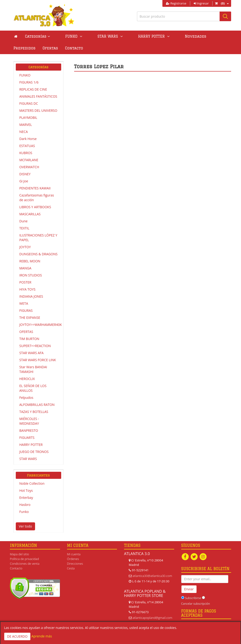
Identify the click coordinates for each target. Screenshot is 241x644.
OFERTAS (26, 332)
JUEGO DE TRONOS (34, 452)
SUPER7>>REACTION (35, 346)
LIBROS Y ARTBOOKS (35, 207)
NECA (24, 132)
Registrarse (176, 3)
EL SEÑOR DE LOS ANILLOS (33, 388)
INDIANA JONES (31, 296)
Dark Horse (28, 139)
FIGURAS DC (29, 103)
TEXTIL (24, 228)
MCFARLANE (29, 160)
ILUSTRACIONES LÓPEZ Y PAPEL (38, 238)
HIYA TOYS (27, 289)
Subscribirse (193, 598)
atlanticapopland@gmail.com (152, 618)
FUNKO (25, 75)
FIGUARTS (27, 438)
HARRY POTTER (31, 445)
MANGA (25, 268)
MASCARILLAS (30, 214)
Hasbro (25, 505)
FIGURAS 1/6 (29, 82)
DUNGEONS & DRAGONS (38, 254)
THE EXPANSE (30, 318)
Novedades (163, 36)
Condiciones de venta (25, 564)
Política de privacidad (24, 559)
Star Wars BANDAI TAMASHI (33, 369)
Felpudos (26, 398)
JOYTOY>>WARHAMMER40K (40, 325)
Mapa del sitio (19, 554)
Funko (24, 512)
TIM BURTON (29, 339)
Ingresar (201, 3)
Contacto (22, 48)
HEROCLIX (27, 379)
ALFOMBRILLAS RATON (37, 405)
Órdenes (73, 559)
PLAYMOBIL (28, 118)
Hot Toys (26, 490)
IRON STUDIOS (31, 275)
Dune (23, 221)
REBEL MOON (30, 261)
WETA (24, 303)
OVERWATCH (29, 167)
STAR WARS (28, 459)
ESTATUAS (27, 146)
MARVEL (26, 125)
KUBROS (26, 153)
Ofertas (217, 36)
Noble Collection (32, 483)
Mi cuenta (74, 554)
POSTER (25, 282)
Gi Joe (24, 181)
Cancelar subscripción (196, 604)
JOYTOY (25, 247)
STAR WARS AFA (31, 353)
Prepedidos (191, 36)
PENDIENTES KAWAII (35, 188)
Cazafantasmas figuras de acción (37, 198)
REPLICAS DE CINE (33, 89)
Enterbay (26, 498)
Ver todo (25, 526)
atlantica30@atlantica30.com (152, 576)
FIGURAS (26, 310)
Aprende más (42, 636)
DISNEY (25, 174)
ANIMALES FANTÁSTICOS (38, 96)
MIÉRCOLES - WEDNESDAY (29, 421)
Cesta (71, 568)
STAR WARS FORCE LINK (38, 360)
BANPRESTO (29, 430)
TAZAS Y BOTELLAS (34, 412)
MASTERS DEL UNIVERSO (38, 110)
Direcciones (75, 564)
